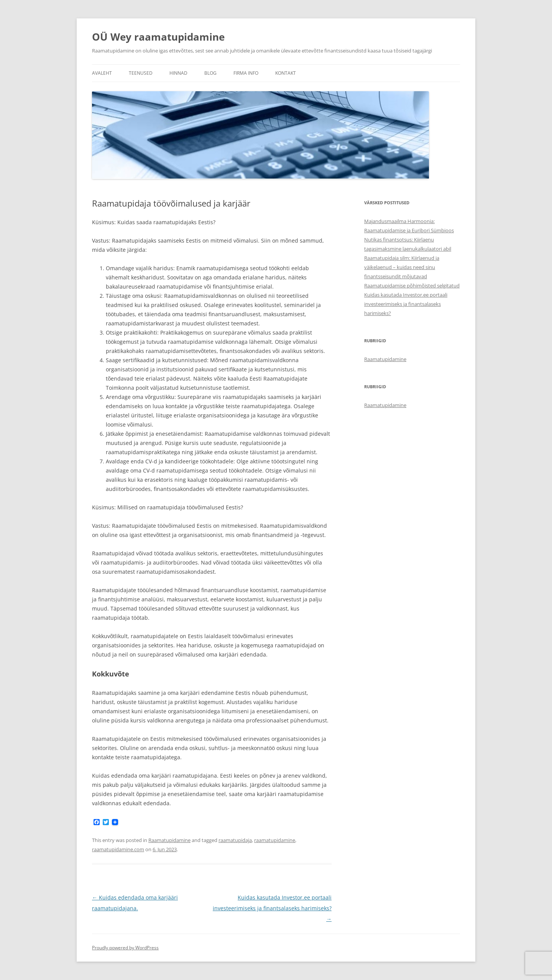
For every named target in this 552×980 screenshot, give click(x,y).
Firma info (246, 73)
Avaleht (102, 73)
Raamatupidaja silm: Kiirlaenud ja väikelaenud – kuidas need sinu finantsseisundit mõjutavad (402, 267)
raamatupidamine (275, 840)
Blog (210, 73)
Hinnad (178, 73)
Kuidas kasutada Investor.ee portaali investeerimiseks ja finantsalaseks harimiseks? (272, 908)
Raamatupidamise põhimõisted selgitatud (412, 286)
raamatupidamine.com (118, 849)
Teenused (141, 73)
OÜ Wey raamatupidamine (158, 37)
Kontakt (286, 73)
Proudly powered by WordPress (125, 948)
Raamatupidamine (169, 840)
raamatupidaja (235, 840)
